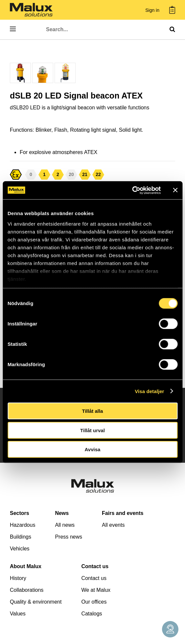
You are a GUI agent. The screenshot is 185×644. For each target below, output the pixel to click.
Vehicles (20, 549)
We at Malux (96, 590)
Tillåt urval (92, 430)
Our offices (94, 602)
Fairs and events (123, 513)
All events (113, 525)
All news (65, 525)
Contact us (95, 566)
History (18, 578)
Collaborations (27, 590)
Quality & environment (36, 602)
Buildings (21, 537)
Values (18, 614)
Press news (69, 537)
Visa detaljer (149, 391)
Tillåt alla (93, 411)
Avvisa (93, 449)
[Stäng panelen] (175, 190)
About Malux (26, 566)
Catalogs (92, 614)
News (62, 513)
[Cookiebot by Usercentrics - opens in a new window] (132, 190)
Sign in (152, 10)
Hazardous (23, 525)
